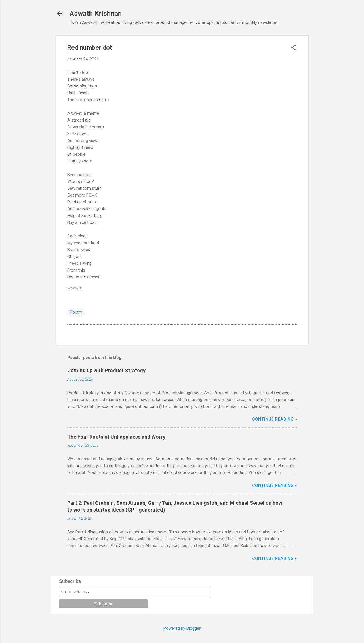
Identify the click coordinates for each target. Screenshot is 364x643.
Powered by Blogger (182, 628)
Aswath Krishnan (96, 14)
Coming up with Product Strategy (106, 370)
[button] (294, 48)
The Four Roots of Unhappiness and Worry (116, 437)
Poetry (76, 312)
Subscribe (70, 581)
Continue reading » (274, 419)
